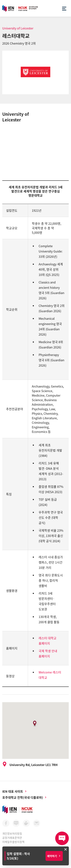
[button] (36, 725)
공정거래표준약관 (12, 838)
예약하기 (52, 856)
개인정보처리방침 (12, 833)
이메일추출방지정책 (13, 842)
